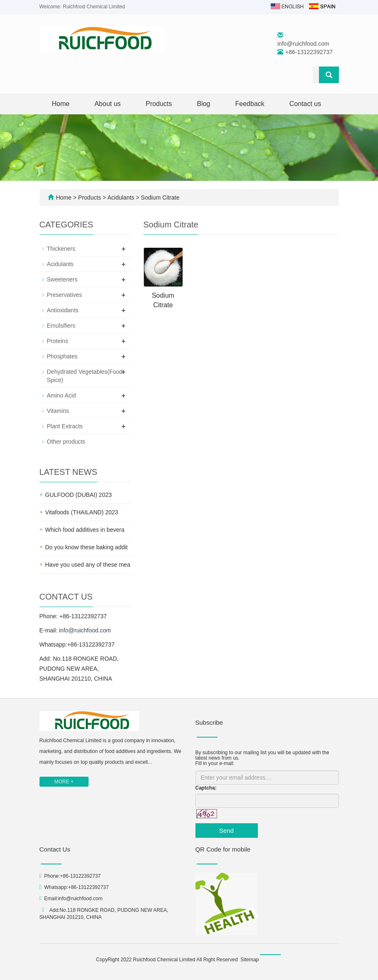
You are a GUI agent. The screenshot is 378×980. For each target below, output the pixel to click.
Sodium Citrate (159, 197)
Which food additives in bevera (85, 530)
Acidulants (121, 197)
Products (159, 104)
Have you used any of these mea (88, 565)
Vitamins (58, 411)
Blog (203, 104)
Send (226, 831)
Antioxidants (63, 310)
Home (61, 104)
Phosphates (62, 356)
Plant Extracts (65, 426)
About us (107, 104)
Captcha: (206, 788)
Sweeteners (62, 279)
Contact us (305, 104)
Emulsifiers (61, 326)
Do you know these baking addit (86, 547)
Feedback (250, 104)
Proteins (58, 341)
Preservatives (65, 295)
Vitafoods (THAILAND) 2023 (82, 512)
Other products (66, 442)
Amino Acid (62, 395)
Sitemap (250, 960)
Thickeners (61, 249)
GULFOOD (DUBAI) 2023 (79, 495)
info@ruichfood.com (303, 44)
